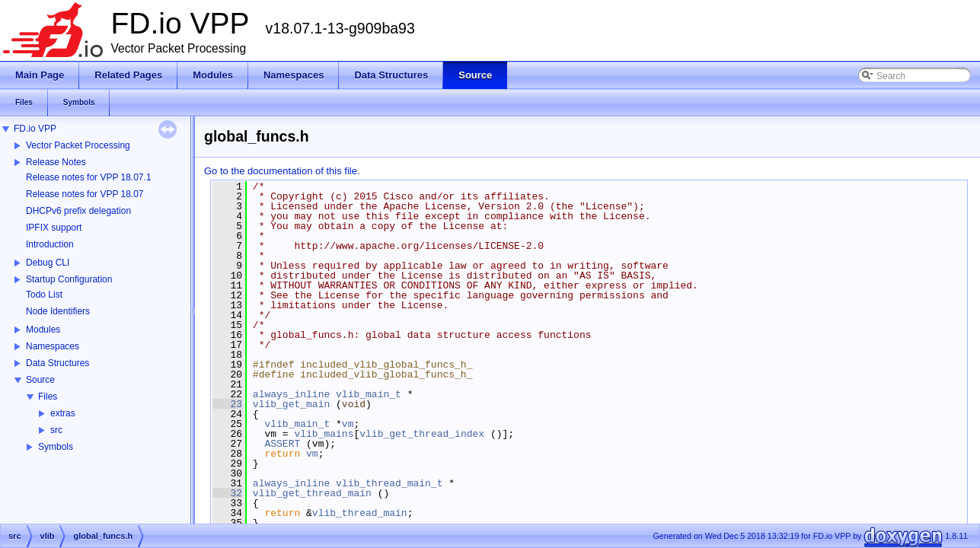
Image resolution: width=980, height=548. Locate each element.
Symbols (56, 447)
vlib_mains (324, 434)
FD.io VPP (35, 129)
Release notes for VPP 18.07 (85, 194)
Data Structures (57, 363)
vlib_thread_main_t (389, 483)
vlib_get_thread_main (312, 493)
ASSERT (282, 444)
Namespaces (53, 346)
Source (40, 380)
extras (63, 413)
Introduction (50, 244)
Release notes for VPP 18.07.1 (89, 177)
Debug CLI (48, 263)
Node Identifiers (58, 311)
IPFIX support (54, 228)
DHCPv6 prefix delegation (78, 211)
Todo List (44, 295)
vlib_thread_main (360, 513)
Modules (43, 330)
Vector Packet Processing (78, 145)
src (56, 430)
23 (227, 404)
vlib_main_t (369, 394)
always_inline (291, 394)
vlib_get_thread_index (422, 434)
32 (227, 493)
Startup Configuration (69, 279)
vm (348, 424)
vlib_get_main (291, 404)
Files (48, 397)
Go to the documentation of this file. (282, 171)
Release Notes (56, 162)
